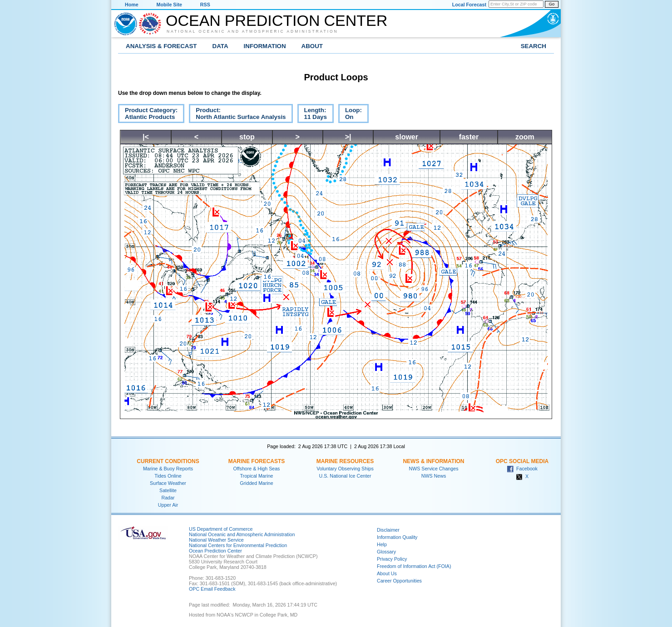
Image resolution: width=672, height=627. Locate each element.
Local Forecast (469, 5)
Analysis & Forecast (161, 46)
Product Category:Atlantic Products (148, 115)
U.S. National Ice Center (345, 476)
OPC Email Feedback (212, 589)
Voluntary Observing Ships (345, 469)
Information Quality (397, 537)
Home (132, 5)
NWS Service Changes (434, 469)
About (312, 46)
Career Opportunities (399, 581)
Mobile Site (169, 5)
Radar (168, 498)
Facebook (522, 469)
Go (552, 4)
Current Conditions (168, 461)
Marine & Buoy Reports (168, 469)
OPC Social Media (522, 461)
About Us (387, 573)
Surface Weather (168, 483)
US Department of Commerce (221, 529)
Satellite (168, 490)
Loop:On (350, 115)
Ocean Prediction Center (277, 20)
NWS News (434, 476)
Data (220, 46)
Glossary (386, 552)
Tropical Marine (256, 476)
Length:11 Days (312, 115)
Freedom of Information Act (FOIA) (414, 566)
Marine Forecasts (257, 461)
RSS (205, 5)
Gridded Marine (256, 483)
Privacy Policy (392, 559)
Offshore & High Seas (257, 469)
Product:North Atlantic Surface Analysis (237, 115)
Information (265, 46)
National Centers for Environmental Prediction (238, 545)
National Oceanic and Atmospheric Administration (252, 31)
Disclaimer (388, 530)
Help (382, 544)
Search (534, 46)
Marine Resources (345, 461)
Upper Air (168, 505)
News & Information (433, 461)
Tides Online (168, 476)
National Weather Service (216, 540)
